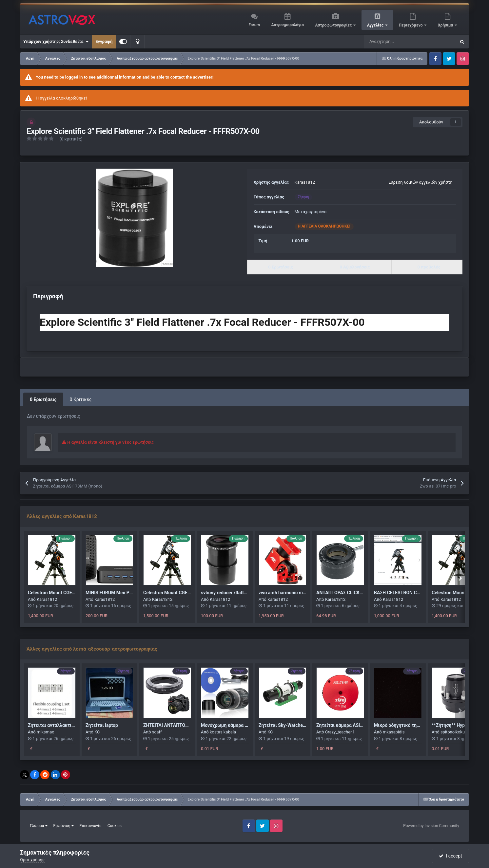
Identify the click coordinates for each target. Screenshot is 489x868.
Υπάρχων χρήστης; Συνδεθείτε (56, 42)
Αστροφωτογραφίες (334, 25)
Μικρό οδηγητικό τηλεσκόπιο (405, 725)
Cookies (115, 826)
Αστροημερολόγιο (287, 25)
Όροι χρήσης (32, 860)
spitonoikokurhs (456, 732)
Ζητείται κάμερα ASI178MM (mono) (354, 725)
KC (97, 732)
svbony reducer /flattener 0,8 (231, 593)
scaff (157, 732)
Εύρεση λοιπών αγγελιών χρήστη (421, 182)
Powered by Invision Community (431, 826)
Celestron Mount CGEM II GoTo (60, 593)
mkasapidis (394, 732)
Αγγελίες (376, 25)
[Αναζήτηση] (393, 42)
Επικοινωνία (91, 826)
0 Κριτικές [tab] (81, 399)
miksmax (45, 732)
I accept (450, 856)
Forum (254, 25)
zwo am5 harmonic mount (285, 593)
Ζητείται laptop (102, 725)
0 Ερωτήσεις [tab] (43, 399)
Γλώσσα (39, 826)
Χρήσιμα (446, 25)
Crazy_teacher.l (339, 732)
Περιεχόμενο (411, 25)
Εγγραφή (104, 41)
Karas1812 (305, 182)
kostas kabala (223, 732)
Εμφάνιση (64, 826)
